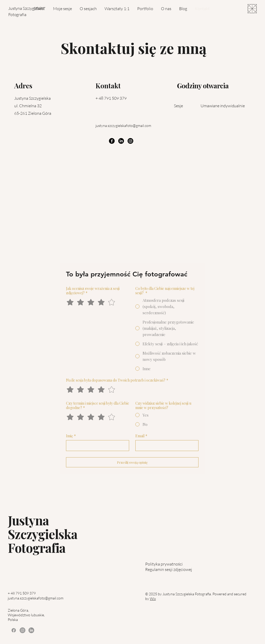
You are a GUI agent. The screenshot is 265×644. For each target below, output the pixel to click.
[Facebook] (112, 141)
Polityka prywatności (164, 564)
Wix (153, 599)
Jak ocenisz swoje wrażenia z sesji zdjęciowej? (93, 291)
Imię (71, 436)
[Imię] (96, 446)
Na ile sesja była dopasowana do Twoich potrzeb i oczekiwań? (117, 380)
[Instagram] (130, 141)
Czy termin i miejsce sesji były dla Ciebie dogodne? (98, 405)
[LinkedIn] (121, 141)
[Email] (165, 446)
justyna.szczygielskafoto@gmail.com (123, 126)
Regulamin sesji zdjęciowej (169, 569)
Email (141, 436)
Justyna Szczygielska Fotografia (43, 534)
